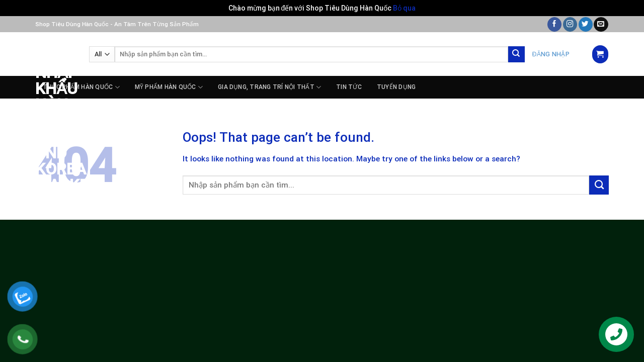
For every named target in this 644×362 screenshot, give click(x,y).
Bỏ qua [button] (404, 8)
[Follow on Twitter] (586, 24)
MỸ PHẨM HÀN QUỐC (169, 87)
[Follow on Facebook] (554, 24)
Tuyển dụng (396, 87)
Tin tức (349, 87)
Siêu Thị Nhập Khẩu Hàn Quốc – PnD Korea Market (55, 113)
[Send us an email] (601, 24)
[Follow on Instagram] (570, 24)
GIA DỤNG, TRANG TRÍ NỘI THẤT (269, 87)
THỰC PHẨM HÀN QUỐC (81, 87)
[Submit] (516, 55)
